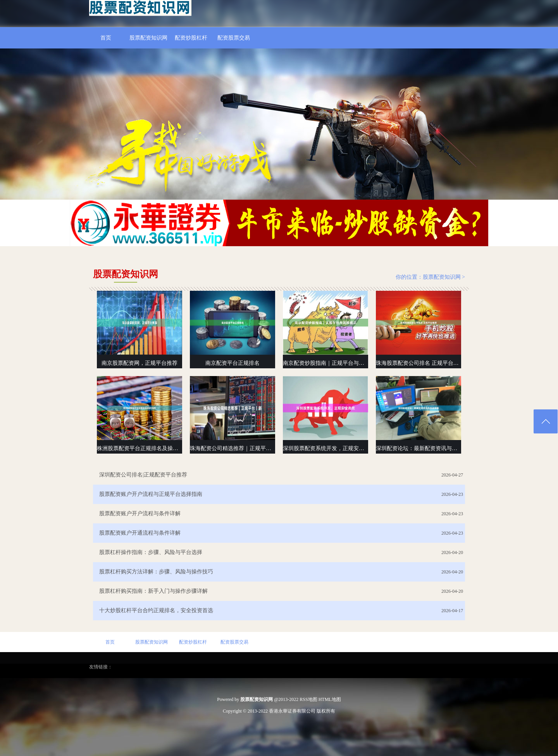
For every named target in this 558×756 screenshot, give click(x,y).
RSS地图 (308, 699)
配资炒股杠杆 (191, 38)
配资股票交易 (234, 38)
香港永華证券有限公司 (292, 711)
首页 (106, 38)
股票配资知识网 (148, 38)
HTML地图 (330, 699)
